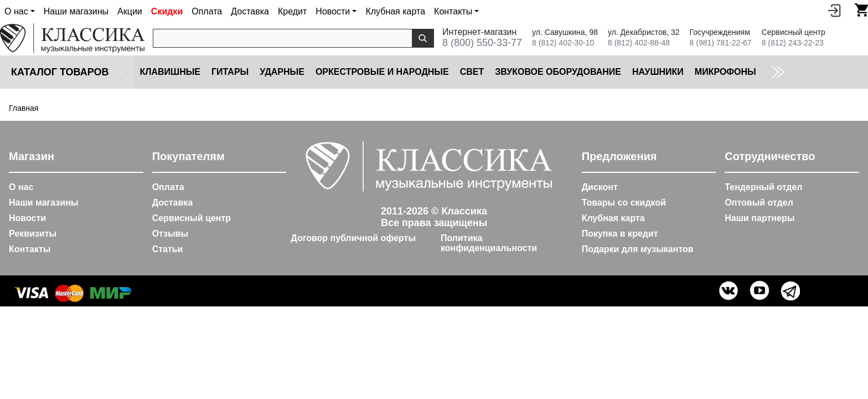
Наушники (658, 72)
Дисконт (600, 187)
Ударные (282, 72)
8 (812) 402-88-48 (639, 43)
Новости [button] (333, 11)
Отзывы (170, 234)
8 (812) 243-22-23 (793, 43)
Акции (130, 11)
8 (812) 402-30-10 (563, 43)
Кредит (292, 11)
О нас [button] (16, 11)
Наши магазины (76, 11)
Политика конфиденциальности (489, 243)
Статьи (168, 249)
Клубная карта (395, 11)
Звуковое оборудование (558, 72)
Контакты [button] (453, 11)
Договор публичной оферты (353, 238)
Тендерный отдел (763, 187)
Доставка (250, 11)
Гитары (230, 72)
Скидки (167, 11)
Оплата (207, 11)
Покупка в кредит (620, 234)
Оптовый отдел (759, 203)
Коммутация (799, 72)
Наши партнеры (759, 218)
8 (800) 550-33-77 (482, 43)
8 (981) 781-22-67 (721, 43)
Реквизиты (33, 234)
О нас (21, 187)
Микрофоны (725, 72)
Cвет (472, 72)
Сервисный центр (192, 218)
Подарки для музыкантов (638, 249)
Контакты (30, 249)
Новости (27, 218)
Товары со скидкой (624, 203)
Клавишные (170, 72)
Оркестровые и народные (382, 72)
